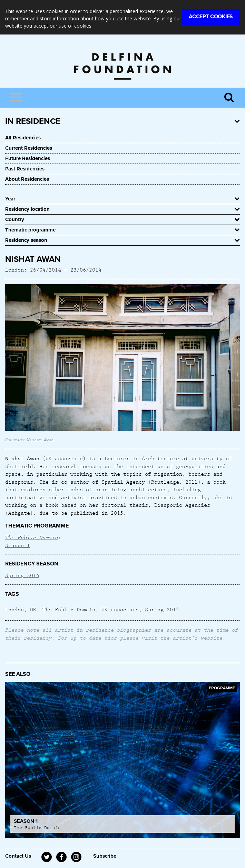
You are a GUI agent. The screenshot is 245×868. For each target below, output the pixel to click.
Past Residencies (25, 169)
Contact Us (18, 856)
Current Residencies (29, 148)
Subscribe (105, 856)
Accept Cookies (211, 17)
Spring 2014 (22, 575)
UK (33, 609)
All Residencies (23, 138)
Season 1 (18, 545)
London (14, 609)
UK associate (120, 609)
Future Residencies (28, 158)
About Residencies (27, 179)
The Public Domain (32, 537)
